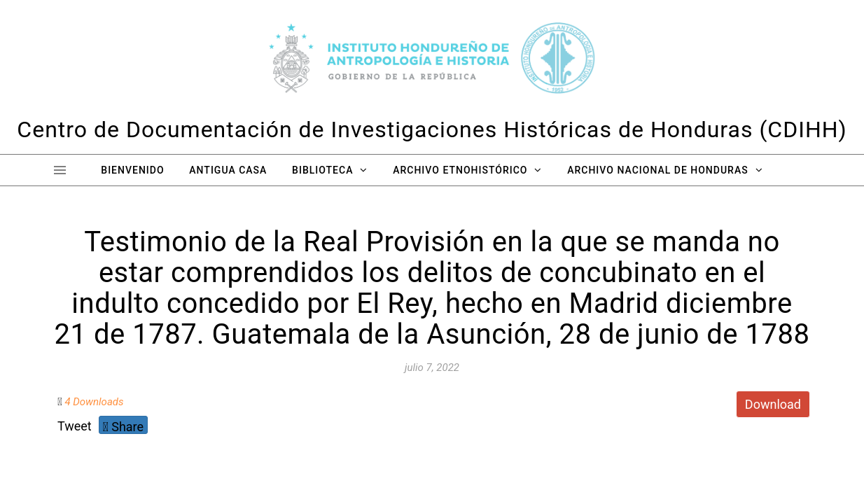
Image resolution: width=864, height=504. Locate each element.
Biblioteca (322, 170)
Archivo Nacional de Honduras (657, 170)
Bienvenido (132, 170)
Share (123, 427)
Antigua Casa (228, 170)
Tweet (75, 426)
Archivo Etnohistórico (460, 170)
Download (773, 404)
